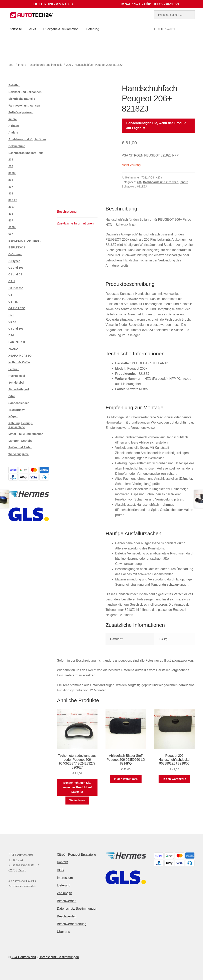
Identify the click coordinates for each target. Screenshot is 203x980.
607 (11, 234)
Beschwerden (67, 901)
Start (11, 65)
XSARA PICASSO (20, 356)
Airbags (14, 126)
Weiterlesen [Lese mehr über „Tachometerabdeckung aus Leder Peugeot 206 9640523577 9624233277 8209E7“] (77, 800)
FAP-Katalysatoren (21, 112)
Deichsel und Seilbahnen (25, 92)
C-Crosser (15, 254)
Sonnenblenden (19, 403)
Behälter (14, 85)
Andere (13, 133)
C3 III (12, 281)
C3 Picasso (16, 288)
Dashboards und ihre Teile (46, 65)
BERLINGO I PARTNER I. (25, 241)
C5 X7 (12, 322)
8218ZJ (142, 186)
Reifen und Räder (20, 447)
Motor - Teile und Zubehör (26, 434)
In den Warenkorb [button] (126, 779)
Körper (13, 416)
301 (11, 180)
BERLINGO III (17, 247)
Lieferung (93, 29)
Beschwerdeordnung (72, 924)
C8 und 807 (16, 329)
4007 (12, 207)
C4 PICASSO (17, 308)
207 (11, 166)
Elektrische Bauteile (22, 99)
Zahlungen (65, 893)
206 (69, 65)
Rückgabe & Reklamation (61, 29)
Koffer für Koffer (19, 362)
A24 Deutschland (24, 957)
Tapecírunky (17, 410)
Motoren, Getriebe (20, 441)
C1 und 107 (16, 268)
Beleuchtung (17, 146)
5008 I (12, 227)
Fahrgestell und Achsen (24, 106)
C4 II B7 (14, 302)
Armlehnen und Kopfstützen (27, 139)
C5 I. (11, 315)
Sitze (12, 396)
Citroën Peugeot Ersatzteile (77, 855)
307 (11, 187)
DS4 (11, 335)
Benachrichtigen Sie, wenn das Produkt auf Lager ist (156, 126)
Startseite (15, 29)
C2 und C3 (15, 274)
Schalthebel (16, 383)
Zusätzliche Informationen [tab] (75, 223)
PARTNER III (17, 342)
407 (11, 220)
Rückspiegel (17, 376)
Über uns (64, 932)
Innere (22, 65)
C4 (10, 295)
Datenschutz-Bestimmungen (77, 909)
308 (11, 193)
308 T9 (13, 200)
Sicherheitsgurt (19, 389)
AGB (33, 29)
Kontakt (62, 862)
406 (11, 214)
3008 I (12, 173)
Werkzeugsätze (19, 454)
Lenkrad (14, 369)
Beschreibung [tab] (67, 212)
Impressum (65, 878)
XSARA (13, 349)
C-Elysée (14, 261)
